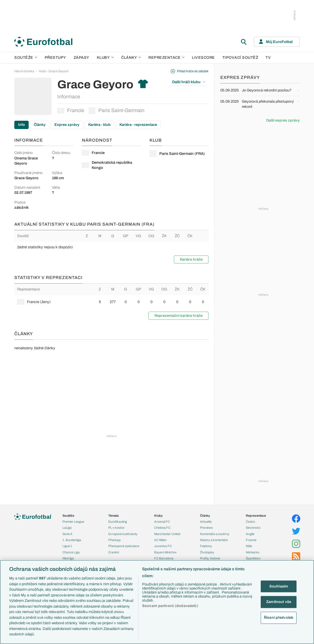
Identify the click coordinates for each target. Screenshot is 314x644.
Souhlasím (279, 586)
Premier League (73, 522)
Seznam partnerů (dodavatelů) (170, 606)
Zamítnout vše (279, 602)
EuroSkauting (118, 522)
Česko (250, 522)
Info (21, 125)
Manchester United (167, 534)
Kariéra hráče (191, 259)
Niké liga (68, 558)
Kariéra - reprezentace (138, 125)
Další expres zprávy (283, 120)
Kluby (105, 58)
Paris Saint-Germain (116, 111)
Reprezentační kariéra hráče (178, 316)
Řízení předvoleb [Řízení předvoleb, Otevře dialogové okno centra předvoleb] (279, 617)
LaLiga (67, 528)
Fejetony (206, 546)
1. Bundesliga (72, 540)
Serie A (67, 534)
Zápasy (82, 58)
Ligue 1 (67, 546)
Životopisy (207, 552)
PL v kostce (116, 528)
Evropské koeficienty (123, 534)
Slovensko (253, 528)
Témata (113, 516)
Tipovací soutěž (240, 58)
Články (40, 125)
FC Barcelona (164, 558)
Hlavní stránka (24, 71)
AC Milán (160, 540)
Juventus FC (163, 546)
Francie (71, 110)
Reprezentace (166, 58)
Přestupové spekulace (124, 546)
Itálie (249, 546)
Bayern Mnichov (165, 552)
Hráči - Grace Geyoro (54, 71)
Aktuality (206, 522)
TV (268, 58)
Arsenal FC (162, 522)
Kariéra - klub (99, 125)
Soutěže (26, 58)
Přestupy (55, 58)
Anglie (250, 534)
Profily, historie (210, 558)
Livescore (203, 58)
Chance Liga (71, 552)
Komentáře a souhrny (215, 534)
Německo (253, 552)
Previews (206, 528)
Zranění (114, 552)
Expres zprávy (67, 125)
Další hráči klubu (189, 82)
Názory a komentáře (214, 540)
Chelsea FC (162, 528)
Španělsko (253, 558)
